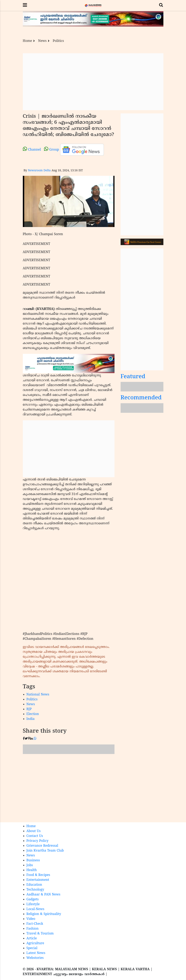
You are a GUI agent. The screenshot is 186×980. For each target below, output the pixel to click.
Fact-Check (35, 924)
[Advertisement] (93, 82)
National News (38, 695)
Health (32, 870)
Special (32, 948)
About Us (34, 831)
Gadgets (33, 900)
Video (31, 919)
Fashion (33, 929)
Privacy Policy (37, 841)
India (31, 719)
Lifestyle (33, 904)
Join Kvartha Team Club (45, 851)
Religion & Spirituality (44, 914)
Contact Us (35, 836)
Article (32, 939)
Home (28, 41)
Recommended (141, 398)
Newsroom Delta (39, 171)
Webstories (35, 958)
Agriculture (35, 943)
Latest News (36, 953)
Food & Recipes (38, 875)
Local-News (35, 909)
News (42, 41)
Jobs (30, 865)
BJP (29, 709)
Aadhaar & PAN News (43, 895)
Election (33, 714)
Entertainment (38, 880)
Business (33, 860)
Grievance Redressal (42, 846)
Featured (133, 377)
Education (34, 885)
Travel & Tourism (40, 934)
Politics (58, 41)
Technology (35, 890)
